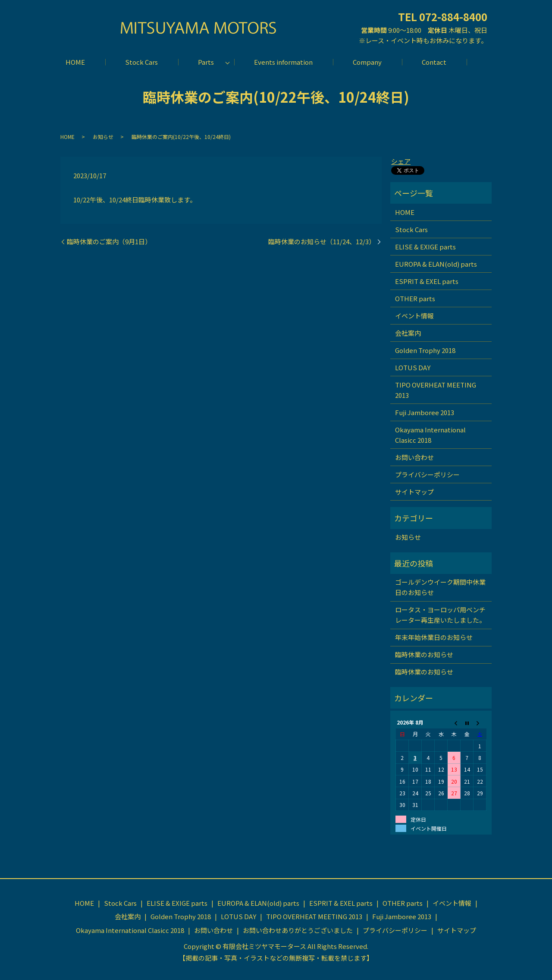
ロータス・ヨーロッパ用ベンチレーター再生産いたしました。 (440, 615)
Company (367, 62)
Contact (434, 62)
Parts (206, 62)
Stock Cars (141, 62)
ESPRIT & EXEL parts (427, 281)
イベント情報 (414, 316)
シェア (401, 161)
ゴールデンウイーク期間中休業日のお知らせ (440, 587)
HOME (75, 62)
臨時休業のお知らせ (424, 654)
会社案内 (408, 333)
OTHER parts (415, 298)
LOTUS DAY (413, 367)
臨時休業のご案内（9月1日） (109, 241)
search (477, 62)
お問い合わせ (414, 457)
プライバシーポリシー (427, 474)
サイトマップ (414, 492)
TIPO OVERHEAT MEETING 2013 (436, 390)
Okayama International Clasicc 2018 (430, 435)
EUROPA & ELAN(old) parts (436, 264)
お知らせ (103, 137)
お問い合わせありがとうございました (298, 930)
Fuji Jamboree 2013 (425, 412)
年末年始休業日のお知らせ (434, 637)
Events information (283, 62)
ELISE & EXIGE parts (425, 247)
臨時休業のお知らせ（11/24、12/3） (322, 241)
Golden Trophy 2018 (425, 350)
